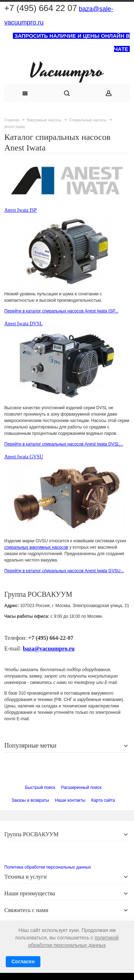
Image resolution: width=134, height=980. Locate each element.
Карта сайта (103, 800)
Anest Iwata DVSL (23, 324)
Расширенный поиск (81, 787)
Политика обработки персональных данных (48, 867)
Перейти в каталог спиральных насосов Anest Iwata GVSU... (64, 571)
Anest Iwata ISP (21, 210)
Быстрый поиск (40, 787)
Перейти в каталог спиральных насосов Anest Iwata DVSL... (64, 444)
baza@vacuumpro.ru (49, 649)
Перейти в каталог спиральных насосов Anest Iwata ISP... (61, 311)
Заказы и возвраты (30, 800)
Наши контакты (70, 800)
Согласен (23, 961)
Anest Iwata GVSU (24, 457)
